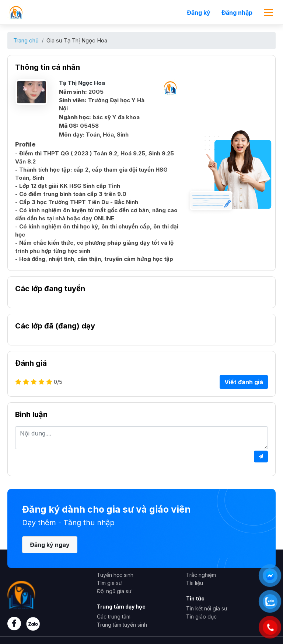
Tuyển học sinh (115, 575)
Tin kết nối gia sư (207, 608)
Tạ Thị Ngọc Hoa (82, 83)
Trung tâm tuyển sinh (122, 625)
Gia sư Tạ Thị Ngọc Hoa (77, 40)
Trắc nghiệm (201, 575)
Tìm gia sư (109, 583)
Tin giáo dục (201, 617)
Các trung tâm (114, 617)
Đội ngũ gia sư (114, 591)
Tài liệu (195, 583)
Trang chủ (26, 40)
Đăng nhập (237, 13)
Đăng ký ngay (50, 545)
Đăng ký (199, 13)
